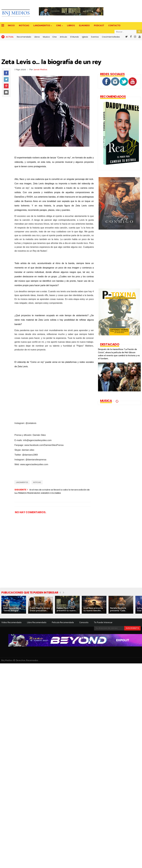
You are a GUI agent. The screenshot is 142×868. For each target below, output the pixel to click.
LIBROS (71, 26)
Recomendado (24, 37)
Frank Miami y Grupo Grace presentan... (40, 609)
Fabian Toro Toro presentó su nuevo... (67, 609)
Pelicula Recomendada (63, 623)
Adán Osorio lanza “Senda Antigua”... (12, 609)
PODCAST (99, 26)
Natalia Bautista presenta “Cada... (118, 609)
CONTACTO (114, 26)
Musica (46, 37)
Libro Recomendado (37, 623)
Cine (54, 37)
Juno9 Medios (41, 70)
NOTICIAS (24, 26)
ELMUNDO (84, 26)
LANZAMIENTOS (42, 26)
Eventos (95, 37)
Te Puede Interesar (103, 623)
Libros (37, 37)
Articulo (63, 37)
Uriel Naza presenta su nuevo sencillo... (93, 609)
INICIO (11, 26)
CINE (59, 26)
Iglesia (85, 37)
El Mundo (75, 37)
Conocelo (84, 623)
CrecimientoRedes (111, 37)
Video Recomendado (11, 623)
